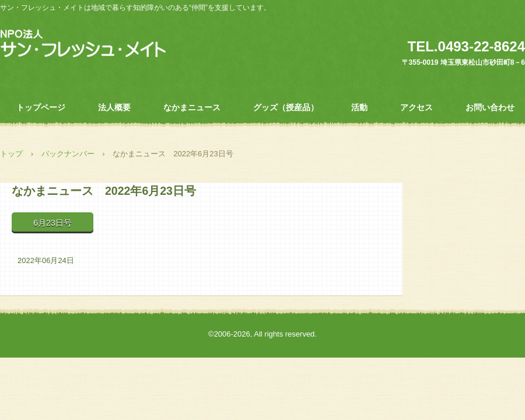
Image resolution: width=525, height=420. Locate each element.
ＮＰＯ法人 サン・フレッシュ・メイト (83, 44)
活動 (359, 107)
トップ (11, 154)
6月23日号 (52, 223)
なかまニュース (192, 107)
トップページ (41, 107)
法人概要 (114, 107)
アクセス (416, 107)
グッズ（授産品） (286, 107)
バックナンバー (68, 154)
